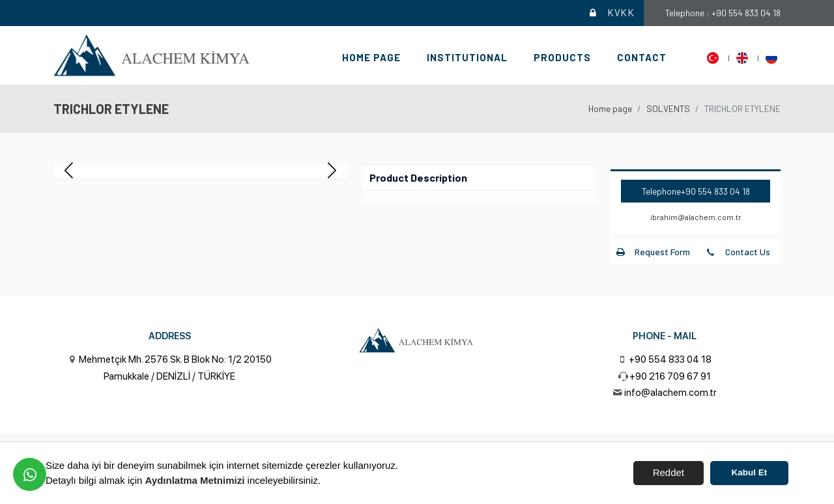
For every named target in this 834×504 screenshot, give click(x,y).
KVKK (611, 13)
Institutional (467, 57)
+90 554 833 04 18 (715, 191)
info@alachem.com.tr (670, 393)
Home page (371, 57)
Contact (642, 57)
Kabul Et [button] (750, 472)
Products (562, 57)
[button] (332, 171)
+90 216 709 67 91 (670, 376)
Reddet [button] (669, 472)
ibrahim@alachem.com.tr (696, 217)
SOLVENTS (668, 108)
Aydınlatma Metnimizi (195, 480)
